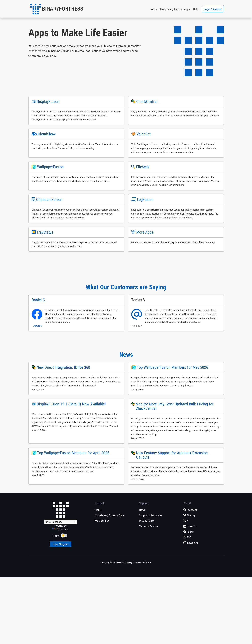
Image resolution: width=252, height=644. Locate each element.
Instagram (191, 543)
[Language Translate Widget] (61, 522)
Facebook (190, 510)
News (154, 9)
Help (196, 9)
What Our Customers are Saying (126, 287)
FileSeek (143, 167)
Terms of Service (148, 526)
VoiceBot (144, 134)
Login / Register (213, 9)
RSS (187, 537)
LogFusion (145, 200)
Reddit (188, 532)
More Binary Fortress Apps (175, 9)
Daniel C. (38, 326)
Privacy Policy (147, 521)
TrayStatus (45, 232)
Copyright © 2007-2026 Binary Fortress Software (126, 562)
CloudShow (47, 134)
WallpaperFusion (50, 167)
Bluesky (189, 515)
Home (98, 510)
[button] (57, 9)
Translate (61, 529)
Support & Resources (151, 515)
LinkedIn (190, 526)
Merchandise (102, 521)
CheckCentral (147, 102)
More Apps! (145, 232)
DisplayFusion (48, 102)
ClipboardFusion (49, 200)
